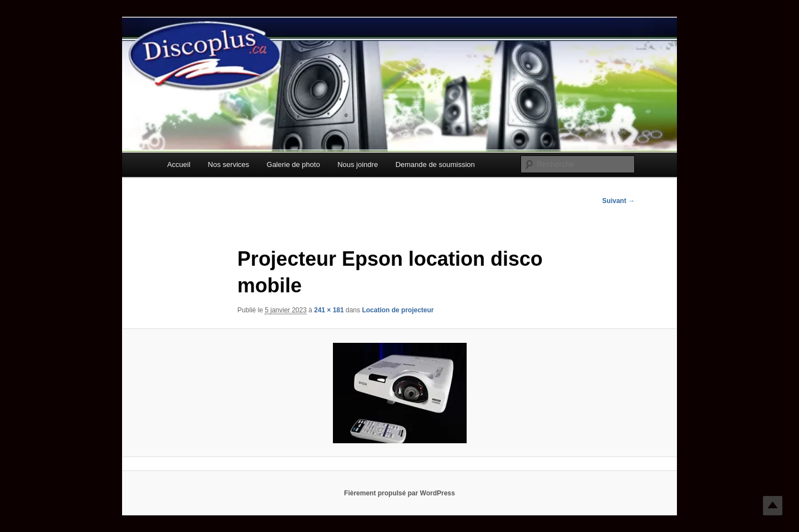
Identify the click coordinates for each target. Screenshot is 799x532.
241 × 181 (329, 310)
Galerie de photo (294, 164)
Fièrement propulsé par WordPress (399, 493)
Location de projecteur (398, 310)
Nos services (229, 164)
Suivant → (618, 201)
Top (773, 506)
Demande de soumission (435, 164)
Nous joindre (358, 164)
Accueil (179, 164)
